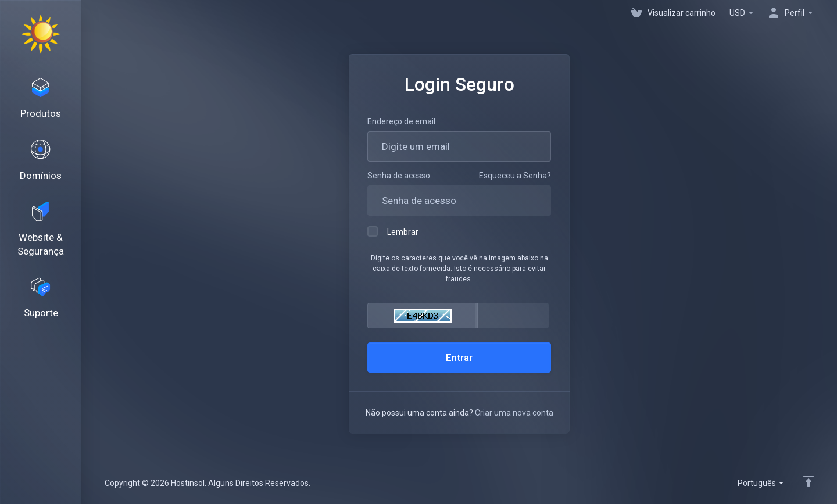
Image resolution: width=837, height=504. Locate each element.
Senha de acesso (399, 176)
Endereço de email (401, 121)
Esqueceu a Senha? (515, 176)
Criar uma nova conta (514, 413)
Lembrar (393, 231)
